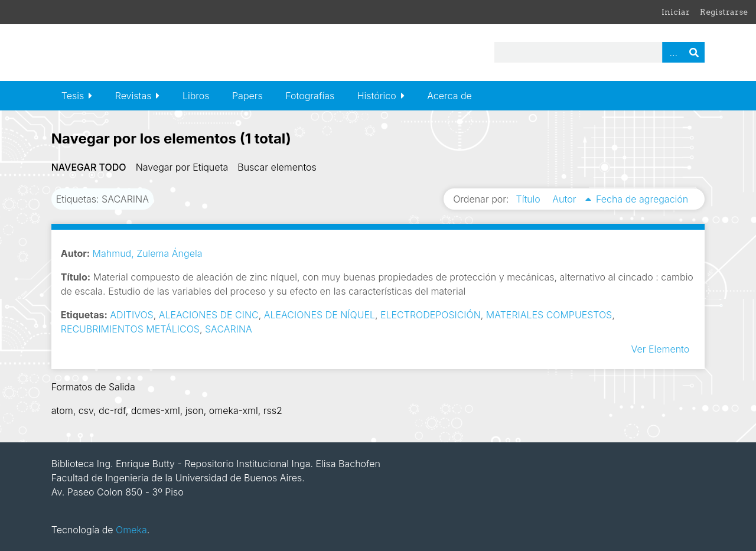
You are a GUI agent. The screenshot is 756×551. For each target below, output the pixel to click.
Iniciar (676, 12)
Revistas (133, 96)
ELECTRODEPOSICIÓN (431, 315)
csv (86, 410)
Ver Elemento (660, 349)
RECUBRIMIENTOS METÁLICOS (130, 329)
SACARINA (229, 329)
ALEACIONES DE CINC (209, 315)
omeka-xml (234, 410)
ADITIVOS (131, 315)
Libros (196, 96)
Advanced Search (673, 52)
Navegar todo (89, 167)
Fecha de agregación (642, 199)
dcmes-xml (156, 410)
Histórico (377, 96)
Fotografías (310, 96)
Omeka (131, 530)
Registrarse (724, 12)
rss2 (273, 410)
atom (62, 410)
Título (530, 199)
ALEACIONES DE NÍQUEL (320, 315)
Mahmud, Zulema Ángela (148, 253)
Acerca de (449, 96)
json (195, 410)
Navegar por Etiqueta (182, 167)
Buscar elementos (277, 167)
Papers (247, 96)
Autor (566, 199)
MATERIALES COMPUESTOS (549, 315)
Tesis (73, 96)
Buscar (694, 52)
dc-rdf (112, 410)
